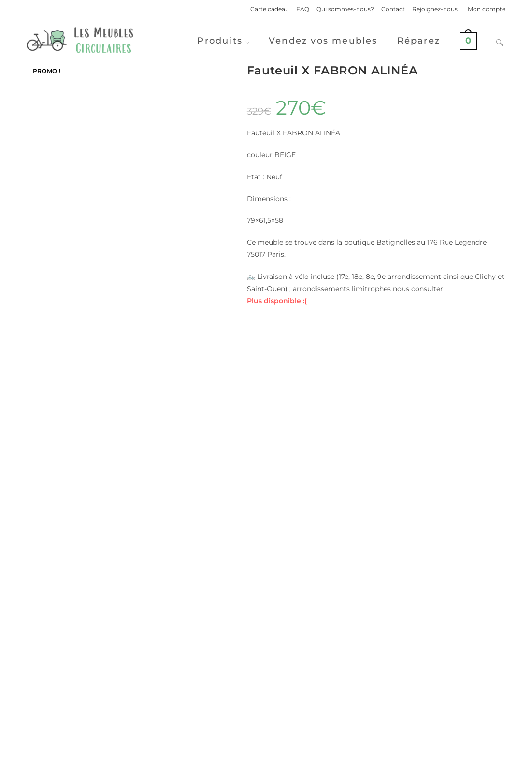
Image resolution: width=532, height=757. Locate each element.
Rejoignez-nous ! (436, 9)
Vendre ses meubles (266, 704)
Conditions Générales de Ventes (460, 746)
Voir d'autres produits (266, 665)
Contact (393, 9)
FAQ (303, 9)
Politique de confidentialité (368, 746)
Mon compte (487, 9)
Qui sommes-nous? (345, 9)
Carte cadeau (270, 9)
